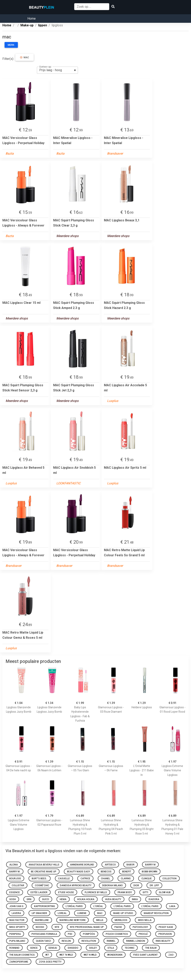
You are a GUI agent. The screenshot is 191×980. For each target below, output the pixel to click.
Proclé (143, 934)
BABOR (131, 865)
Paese (118, 927)
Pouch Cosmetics (117, 934)
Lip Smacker (39, 913)
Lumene (82, 913)
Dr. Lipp (154, 885)
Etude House (66, 892)
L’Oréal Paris (150, 906)
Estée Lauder (39, 892)
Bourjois (15, 879)
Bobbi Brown (150, 872)
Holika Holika (86, 899)
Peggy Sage (166, 927)
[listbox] (57, 70)
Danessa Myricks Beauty (76, 885)
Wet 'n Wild (66, 955)
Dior (136, 885)
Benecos (106, 872)
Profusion (165, 934)
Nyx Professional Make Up (87, 927)
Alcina (14, 865)
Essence (15, 892)
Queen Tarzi (43, 941)
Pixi (70, 934)
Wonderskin (115, 955)
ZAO (171, 955)
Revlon (66, 941)
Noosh (40, 927)
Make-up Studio (123, 913)
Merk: (11, 45)
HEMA (63, 899)
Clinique (147, 879)
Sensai (53, 948)
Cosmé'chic (42, 885)
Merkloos (121, 920)
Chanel (106, 879)
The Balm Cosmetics (22, 955)
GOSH (13, 899)
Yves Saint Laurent (145, 955)
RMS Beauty (163, 941)
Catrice (85, 879)
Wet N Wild (90, 955)
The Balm (151, 948)
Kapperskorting (45, 906)
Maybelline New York (72, 920)
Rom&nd (14, 948)
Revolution (89, 941)
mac (24, 57)
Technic (130, 948)
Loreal (62, 913)
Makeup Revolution (156, 913)
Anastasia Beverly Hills (44, 865)
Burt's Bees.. (40, 879)
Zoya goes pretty (50, 962)
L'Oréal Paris (74, 906)
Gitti (145, 892)
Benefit (127, 872)
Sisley (93, 948)
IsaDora (154, 899)
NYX (57, 927)
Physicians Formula (44, 934)
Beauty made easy (79, 872)
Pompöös (89, 934)
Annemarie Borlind (82, 865)
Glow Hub (165, 892)
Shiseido (73, 948)
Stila (111, 948)
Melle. (100, 920)
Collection (169, 879)
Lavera (16, 913)
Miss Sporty (17, 927)
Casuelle (64, 879)
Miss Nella (145, 920)
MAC (100, 913)
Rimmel (111, 941)
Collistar (18, 885)
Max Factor (17, 920)
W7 (47, 955)
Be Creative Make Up (44, 872)
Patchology (140, 927)
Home (32, 19)
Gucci (46, 899)
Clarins (126, 879)
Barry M (150, 865)
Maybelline (42, 920)
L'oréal (98, 906)
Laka (172, 906)
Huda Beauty (113, 899)
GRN (29, 899)
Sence (34, 948)
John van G (16, 906)
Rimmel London (136, 941)
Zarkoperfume (19, 962)
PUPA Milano (17, 941)
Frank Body (125, 892)
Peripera (15, 934)
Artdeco (110, 865)
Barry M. (15, 872)
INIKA (135, 899)
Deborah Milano (112, 885)
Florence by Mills (96, 892)
